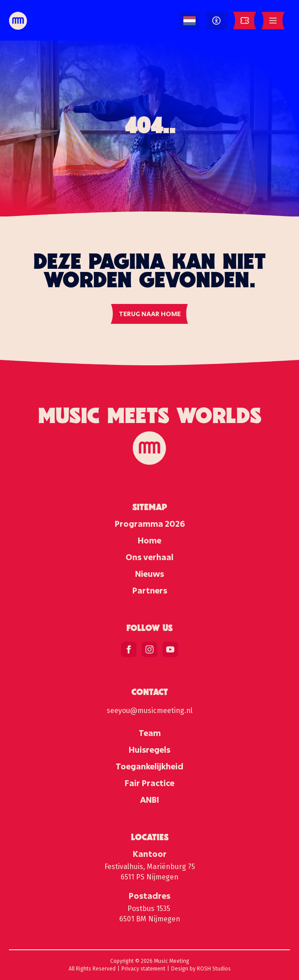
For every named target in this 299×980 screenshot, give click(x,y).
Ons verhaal (149, 557)
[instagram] (149, 649)
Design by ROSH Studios (201, 969)
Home (149, 540)
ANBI (149, 800)
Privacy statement (143, 969)
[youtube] (170, 649)
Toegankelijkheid (149, 766)
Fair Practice (149, 783)
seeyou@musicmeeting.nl (149, 711)
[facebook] (129, 649)
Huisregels (149, 750)
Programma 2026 (150, 524)
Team (150, 733)
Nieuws (149, 574)
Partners (150, 590)
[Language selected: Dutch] (189, 21)
